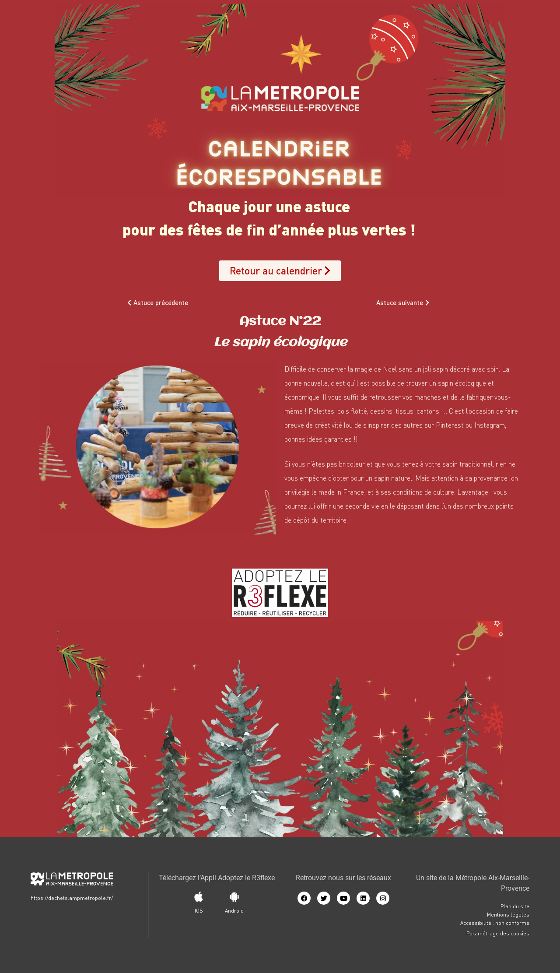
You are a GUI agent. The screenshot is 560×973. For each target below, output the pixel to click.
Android (234, 911)
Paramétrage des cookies (498, 933)
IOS (199, 911)
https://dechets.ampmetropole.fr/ (72, 898)
